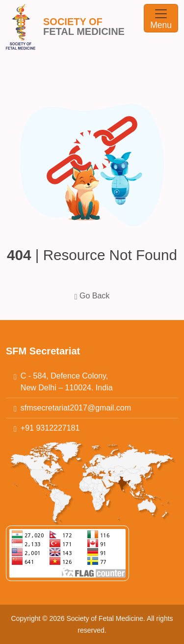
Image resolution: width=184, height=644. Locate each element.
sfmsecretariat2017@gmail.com (76, 408)
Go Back (92, 296)
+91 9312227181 (50, 428)
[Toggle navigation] (161, 18)
